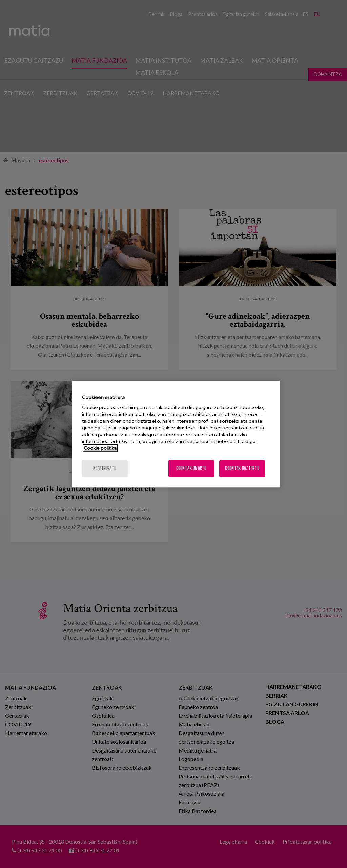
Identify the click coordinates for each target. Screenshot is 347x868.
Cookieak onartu (191, 468)
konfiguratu (105, 468)
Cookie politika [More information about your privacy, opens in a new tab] (100, 448)
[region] (176, 434)
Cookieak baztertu (242, 468)
